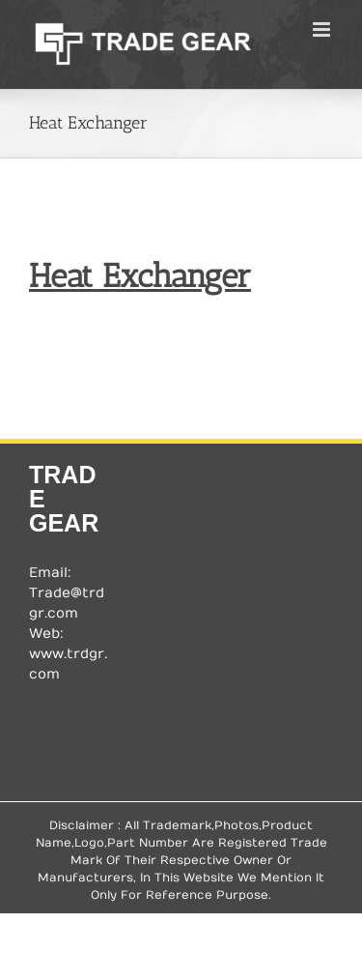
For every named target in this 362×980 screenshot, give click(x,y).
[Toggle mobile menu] (323, 29)
